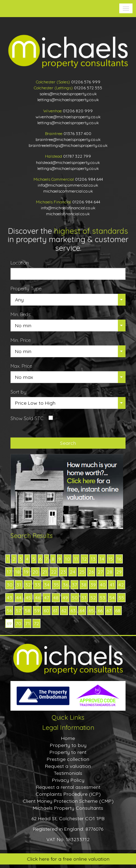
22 (54, 572)
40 (103, 585)
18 (17, 572)
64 (82, 611)
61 (55, 611)
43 (9, 598)
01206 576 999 (86, 82)
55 (121, 598)
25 (82, 572)
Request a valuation (68, 766)
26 (91, 572)
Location (20, 263)
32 (28, 585)
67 (109, 611)
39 (93, 585)
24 (73, 572)
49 (65, 598)
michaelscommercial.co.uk (68, 191)
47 (47, 598)
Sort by (18, 392)
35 (56, 585)
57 (18, 611)
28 (109, 572)
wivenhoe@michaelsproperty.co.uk (68, 117)
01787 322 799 (77, 156)
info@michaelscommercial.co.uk (68, 185)
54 (112, 598)
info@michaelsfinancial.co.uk (68, 208)
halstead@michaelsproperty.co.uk (68, 162)
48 (56, 598)
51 (84, 598)
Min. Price (21, 340)
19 (26, 572)
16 (119, 559)
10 (67, 559)
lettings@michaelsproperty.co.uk (68, 100)
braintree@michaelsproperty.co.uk (68, 139)
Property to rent (68, 752)
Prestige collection (68, 759)
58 (28, 611)
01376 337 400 (77, 133)
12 (84, 559)
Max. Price (21, 366)
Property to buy (68, 745)
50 (75, 598)
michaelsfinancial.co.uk (68, 214)
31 (19, 585)
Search (68, 443)
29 (119, 572)
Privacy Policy (68, 780)
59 (37, 611)
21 (45, 572)
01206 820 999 (78, 111)
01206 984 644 (89, 179)
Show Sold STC (27, 418)
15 (111, 559)
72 (36, 623)
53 (103, 598)
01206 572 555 (88, 88)
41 (112, 585)
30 (10, 585)
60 (46, 611)
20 (35, 572)
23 (63, 572)
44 (19, 598)
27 (100, 572)
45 (28, 598)
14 (102, 559)
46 (37, 598)
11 (76, 559)
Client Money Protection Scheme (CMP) (68, 801)
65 (91, 611)
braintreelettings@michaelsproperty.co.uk (68, 145)
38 (84, 585)
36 (65, 585)
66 (100, 611)
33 (37, 585)
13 (93, 559)
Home (68, 738)
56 (9, 611)
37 (74, 585)
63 (73, 611)
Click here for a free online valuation (68, 859)
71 (28, 623)
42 (121, 585)
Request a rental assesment (68, 787)
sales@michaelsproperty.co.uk (68, 94)
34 (47, 585)
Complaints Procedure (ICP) (68, 794)
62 (64, 611)
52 (93, 598)
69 (9, 623)
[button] (126, 8)
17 (9, 572)
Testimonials (68, 773)
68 (118, 611)
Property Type (26, 289)
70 (18, 623)
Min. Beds (20, 314)
